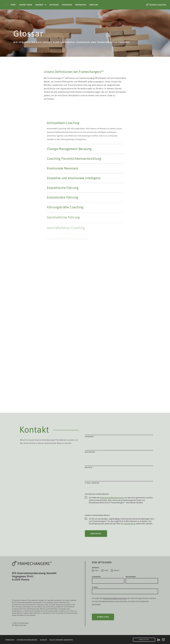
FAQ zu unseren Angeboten (61, 640)
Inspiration (81, 5)
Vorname (90, 437)
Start (13, 5)
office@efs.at (129, 524)
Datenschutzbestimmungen (112, 498)
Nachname (91, 452)
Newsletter (144, 640)
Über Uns (94, 5)
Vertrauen (67, 5)
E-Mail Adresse (93, 483)
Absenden (96, 534)
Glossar (43, 640)
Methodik (54, 5)
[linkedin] (159, 640)
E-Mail (96, 587)
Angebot (40, 5)
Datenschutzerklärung (27, 640)
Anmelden (103, 617)
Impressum (10, 640)
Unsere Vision (26, 5)
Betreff (89, 468)
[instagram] (163, 640)
